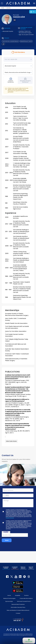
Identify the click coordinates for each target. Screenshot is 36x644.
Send (7, 540)
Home (9, 595)
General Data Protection (18, 604)
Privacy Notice (10, 518)
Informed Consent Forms (24, 601)
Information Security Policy (18, 607)
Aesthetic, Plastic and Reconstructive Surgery (25, 32)
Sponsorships (9, 601)
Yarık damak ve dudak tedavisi (10, 41)
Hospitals (18, 595)
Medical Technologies (9, 598)
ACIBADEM (6, 568)
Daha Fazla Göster (11, 441)
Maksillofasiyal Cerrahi (26, 41)
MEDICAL (23, 568)
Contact (18, 613)
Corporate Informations (26, 598)
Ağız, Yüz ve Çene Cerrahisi (26, 35)
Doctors (26, 595)
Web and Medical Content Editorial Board (18, 610)
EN (34, 12)
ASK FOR (31, 568)
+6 (3, 44)
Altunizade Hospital (8, 31)
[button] (6, 495)
